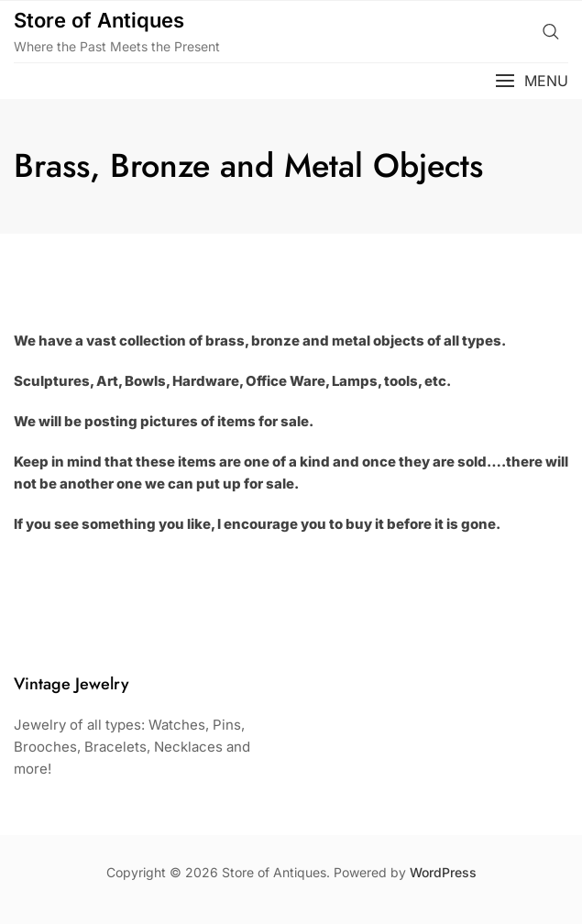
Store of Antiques (99, 20)
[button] (532, 81)
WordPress (443, 872)
